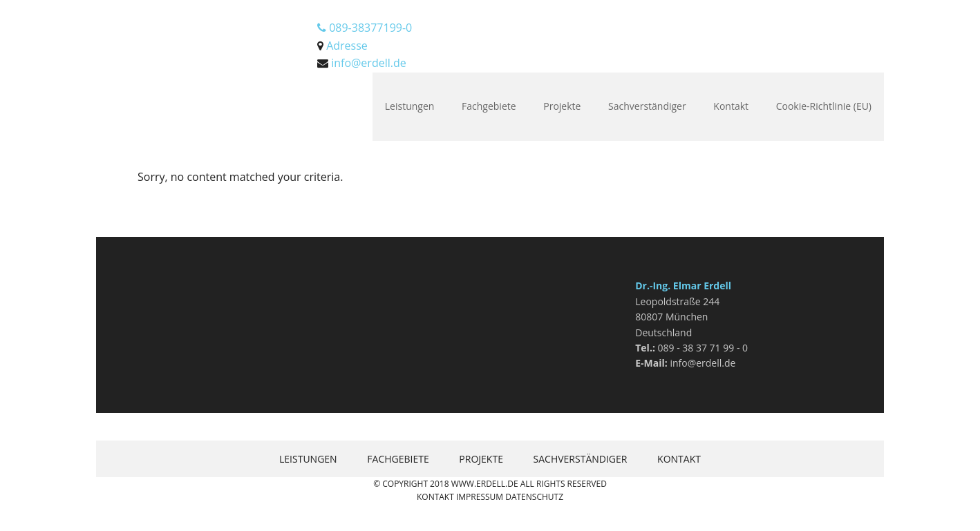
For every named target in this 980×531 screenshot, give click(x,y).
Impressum (480, 497)
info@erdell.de (369, 63)
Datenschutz (534, 497)
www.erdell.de (485, 484)
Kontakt (435, 497)
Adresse (347, 46)
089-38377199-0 (365, 28)
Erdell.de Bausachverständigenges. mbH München (186, 35)
